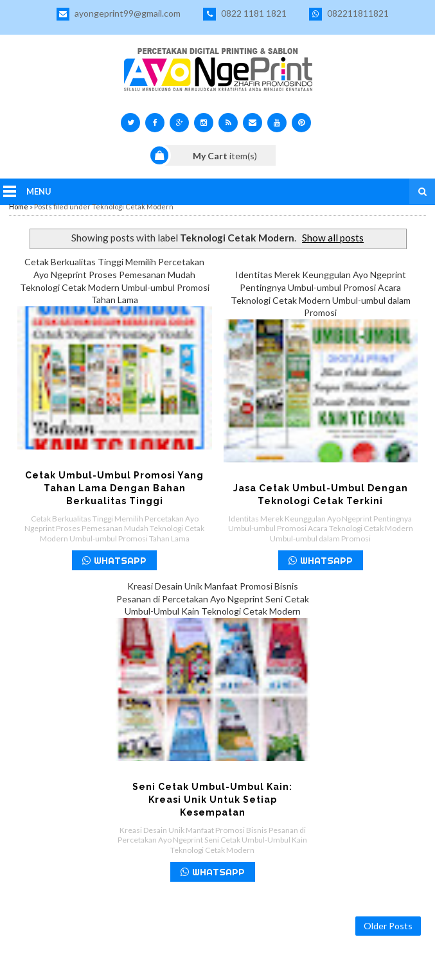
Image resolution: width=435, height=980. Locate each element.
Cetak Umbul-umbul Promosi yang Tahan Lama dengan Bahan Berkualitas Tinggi (114, 488)
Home (19, 206)
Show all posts (333, 238)
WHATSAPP (114, 560)
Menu (39, 191)
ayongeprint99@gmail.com (119, 14)
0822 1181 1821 (245, 14)
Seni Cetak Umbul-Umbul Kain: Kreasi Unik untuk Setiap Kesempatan (212, 800)
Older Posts (388, 926)
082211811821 (349, 14)
